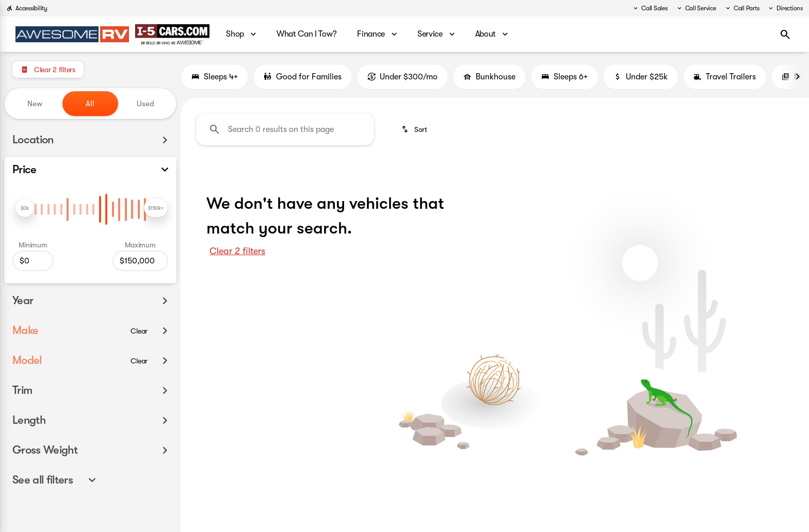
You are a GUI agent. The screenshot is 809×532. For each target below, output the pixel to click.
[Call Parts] (742, 8)
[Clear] (139, 331)
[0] (33, 261)
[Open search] (785, 35)
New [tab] (35, 104)
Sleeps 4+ (215, 77)
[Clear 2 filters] (48, 70)
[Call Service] (696, 8)
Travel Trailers (725, 77)
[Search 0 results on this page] (285, 129)
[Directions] (785, 8)
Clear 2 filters (237, 251)
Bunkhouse (489, 77)
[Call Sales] (650, 8)
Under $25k (641, 77)
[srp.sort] (414, 129)
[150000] (140, 261)
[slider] (25, 208)
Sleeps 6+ (564, 77)
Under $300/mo (402, 77)
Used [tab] (145, 104)
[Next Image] (798, 77)
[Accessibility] (27, 8)
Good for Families (303, 77)
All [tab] (90, 104)
